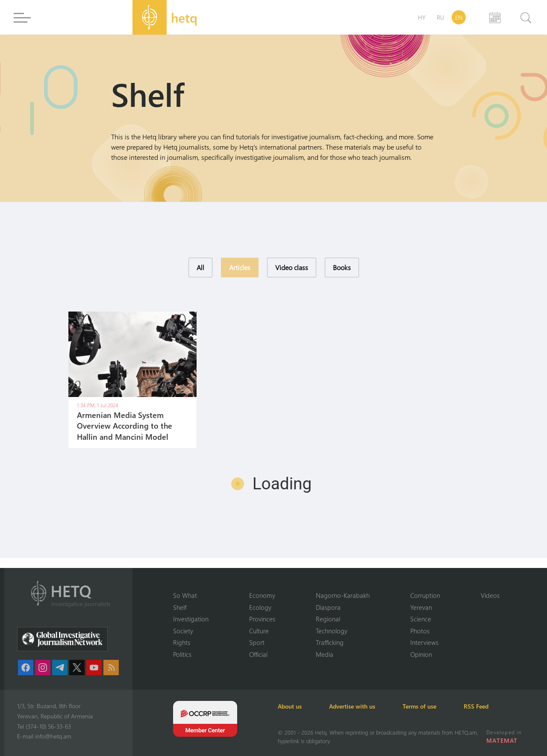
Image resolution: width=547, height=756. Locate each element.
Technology (332, 631)
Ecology (260, 607)
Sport (257, 642)
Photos (420, 631)
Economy (262, 595)
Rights (182, 642)
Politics (182, 654)
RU (440, 17)
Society (183, 631)
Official (258, 654)
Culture (259, 631)
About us (290, 706)
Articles (240, 267)
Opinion (421, 654)
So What (185, 595)
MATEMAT (502, 740)
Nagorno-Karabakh (343, 595)
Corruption (425, 595)
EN (459, 17)
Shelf (180, 607)
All (200, 267)
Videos (490, 595)
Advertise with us (352, 706)
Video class (292, 267)
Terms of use (419, 706)
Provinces (262, 619)
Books (342, 267)
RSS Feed (476, 706)
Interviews (424, 642)
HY (422, 17)
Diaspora (328, 607)
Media (325, 654)
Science (421, 619)
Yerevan (421, 607)
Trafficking (330, 642)
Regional (328, 619)
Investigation (191, 619)
